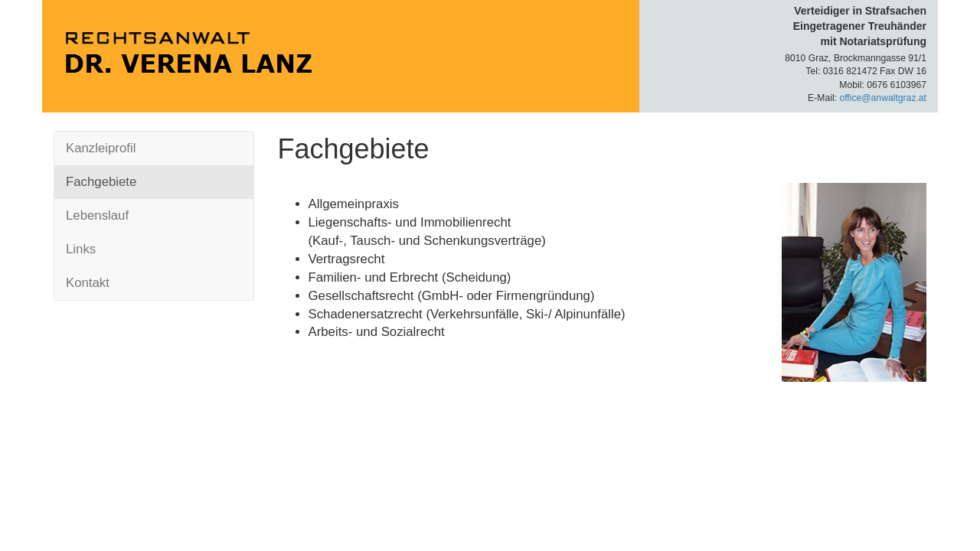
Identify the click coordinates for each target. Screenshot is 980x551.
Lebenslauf (97, 215)
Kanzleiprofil (101, 148)
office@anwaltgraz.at (883, 98)
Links (81, 249)
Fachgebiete (101, 182)
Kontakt (88, 283)
